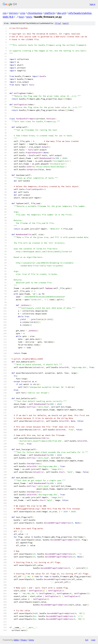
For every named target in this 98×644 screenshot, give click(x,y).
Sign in (92, 4)
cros (23, 13)
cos (5, 13)
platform (50, 13)
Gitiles (16, 640)
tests (29, 17)
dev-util (62, 13)
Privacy (24, 640)
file (58, 23)
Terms (31, 640)
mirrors (13, 13)
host (21, 17)
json (93, 640)
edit (66, 23)
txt (87, 640)
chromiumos (35, 13)
